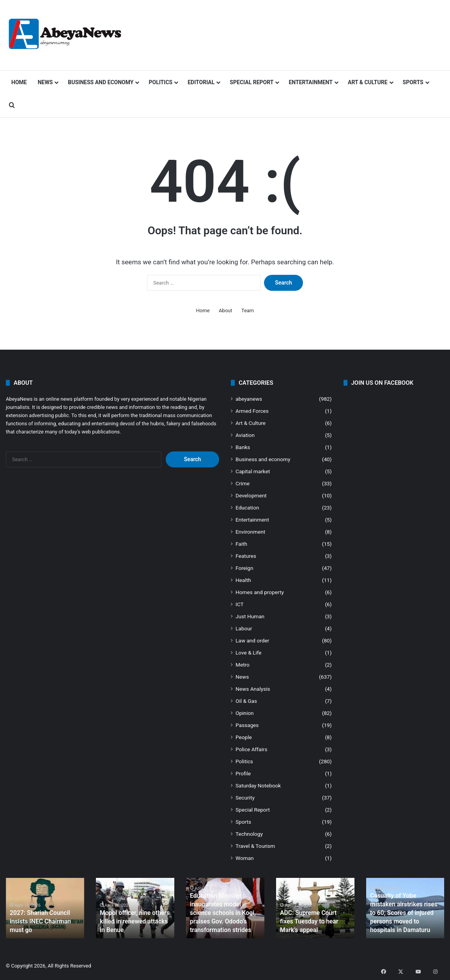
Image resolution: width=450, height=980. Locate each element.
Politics (160, 82)
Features (246, 556)
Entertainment (310, 82)
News (45, 82)
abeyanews (249, 399)
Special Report (252, 82)
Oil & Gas (246, 701)
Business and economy (101, 82)
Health (243, 580)
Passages (247, 725)
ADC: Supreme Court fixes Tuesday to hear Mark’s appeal (312, 923)
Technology (249, 834)
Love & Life (249, 653)
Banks (243, 447)
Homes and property (260, 592)
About (226, 310)
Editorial (201, 82)
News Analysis (253, 689)
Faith (241, 544)
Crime (243, 483)
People (244, 737)
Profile (243, 773)
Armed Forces (252, 411)
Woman (245, 858)
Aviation (245, 435)
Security (245, 798)
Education (247, 508)
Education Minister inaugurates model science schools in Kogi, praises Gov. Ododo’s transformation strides (225, 915)
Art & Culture (368, 82)
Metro (243, 665)
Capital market (253, 471)
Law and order (252, 640)
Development (251, 495)
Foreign (244, 568)
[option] (45, 908)
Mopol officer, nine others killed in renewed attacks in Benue (133, 923)
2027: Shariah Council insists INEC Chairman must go (44, 923)
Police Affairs (251, 749)
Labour (244, 628)
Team (248, 310)
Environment (250, 532)
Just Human (250, 616)
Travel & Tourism (255, 846)
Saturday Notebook (258, 785)
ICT (240, 604)
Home (19, 82)
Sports (413, 82)
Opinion (245, 713)
